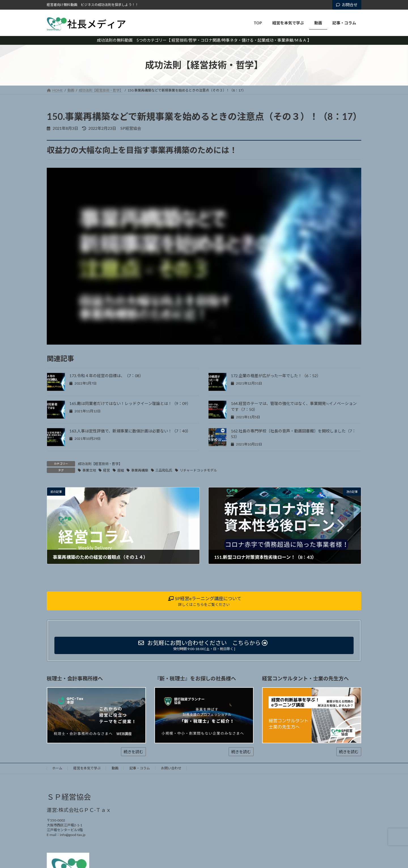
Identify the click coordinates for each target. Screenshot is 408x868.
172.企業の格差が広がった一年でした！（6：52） (276, 376)
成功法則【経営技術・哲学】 (100, 464)
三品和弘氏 (164, 470)
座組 (121, 470)
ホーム (57, 768)
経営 (107, 470)
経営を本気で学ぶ (87, 768)
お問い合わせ (171, 768)
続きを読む (133, 752)
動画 (115, 768)
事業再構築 (140, 470)
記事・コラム (140, 768)
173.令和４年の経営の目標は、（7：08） (106, 376)
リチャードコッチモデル (198, 470)
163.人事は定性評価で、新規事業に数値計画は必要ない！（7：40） (130, 431)
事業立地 (89, 470)
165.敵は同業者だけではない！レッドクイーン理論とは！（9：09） (130, 403)
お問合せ (347, 5)
